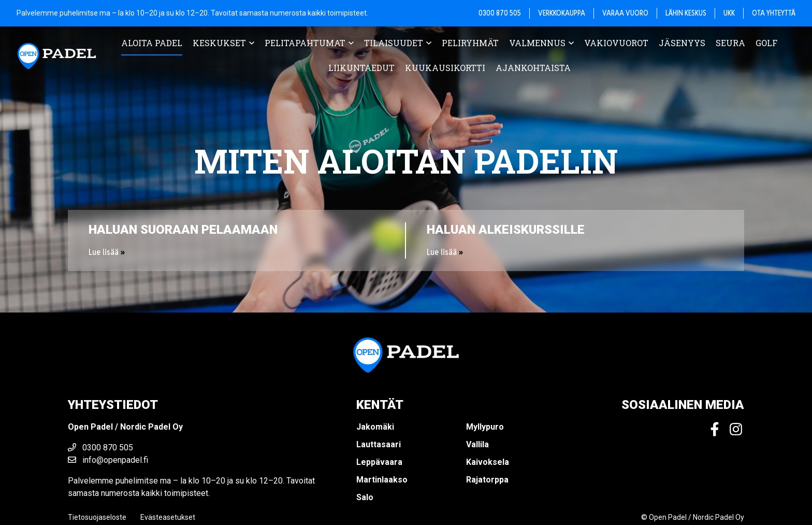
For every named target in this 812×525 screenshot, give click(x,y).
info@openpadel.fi (108, 460)
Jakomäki (375, 427)
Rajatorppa (487, 480)
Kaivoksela (488, 462)
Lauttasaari (379, 444)
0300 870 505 (100, 448)
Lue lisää (104, 252)
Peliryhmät (470, 43)
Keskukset (219, 43)
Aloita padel (152, 43)
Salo (365, 497)
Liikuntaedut (361, 68)
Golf (766, 43)
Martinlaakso (382, 480)
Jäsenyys (682, 43)
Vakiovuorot (616, 43)
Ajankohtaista (533, 68)
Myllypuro (485, 427)
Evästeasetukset (168, 517)
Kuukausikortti (445, 68)
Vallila (477, 444)
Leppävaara (379, 462)
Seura (730, 43)
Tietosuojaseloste (97, 517)
